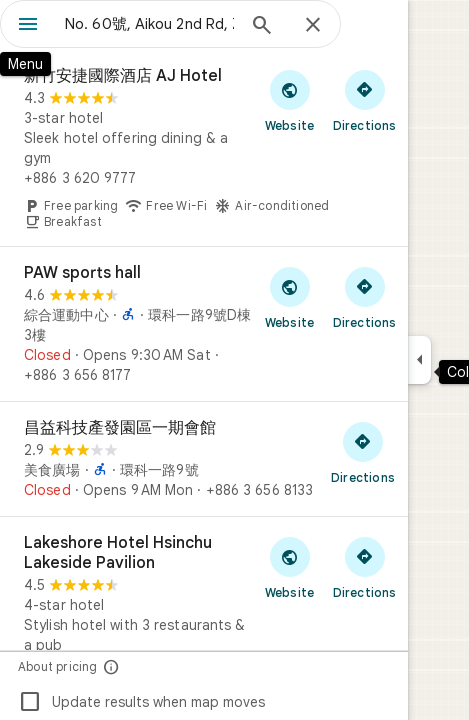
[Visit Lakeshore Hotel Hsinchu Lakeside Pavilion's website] (289, 567)
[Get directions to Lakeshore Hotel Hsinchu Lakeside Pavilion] (364, 567)
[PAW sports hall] (204, 324)
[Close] (313, 26)
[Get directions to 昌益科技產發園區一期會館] (363, 452)
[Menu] (28, 26)
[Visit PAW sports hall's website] (289, 297)
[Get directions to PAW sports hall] (364, 297)
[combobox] (149, 24)
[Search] (262, 27)
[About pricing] (111, 666)
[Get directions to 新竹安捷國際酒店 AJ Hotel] (364, 100)
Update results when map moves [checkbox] (141, 702)
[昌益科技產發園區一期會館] (204, 459)
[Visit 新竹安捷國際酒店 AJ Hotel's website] (289, 100)
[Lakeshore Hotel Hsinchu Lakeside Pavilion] (204, 617)
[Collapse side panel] (419, 360)
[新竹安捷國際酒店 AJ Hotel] (204, 148)
